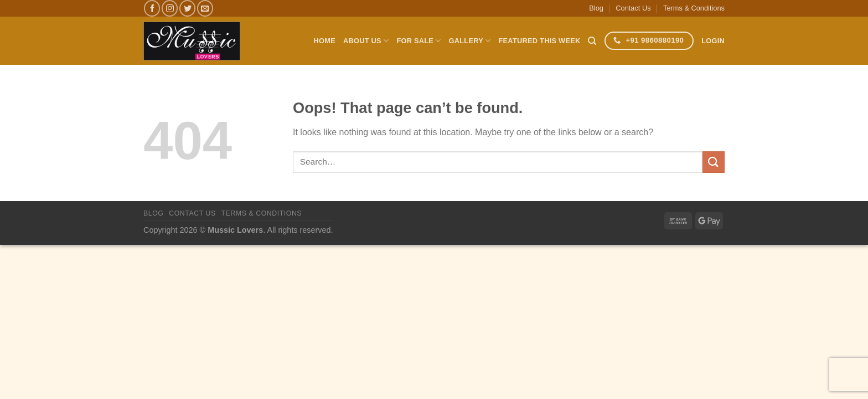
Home (325, 41)
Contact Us (633, 8)
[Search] (592, 41)
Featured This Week (540, 41)
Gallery (470, 41)
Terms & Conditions (694, 8)
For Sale (418, 41)
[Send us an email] (205, 8)
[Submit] (714, 162)
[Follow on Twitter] (187, 8)
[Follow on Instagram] (170, 8)
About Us (366, 41)
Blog (596, 8)
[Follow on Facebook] (152, 8)
